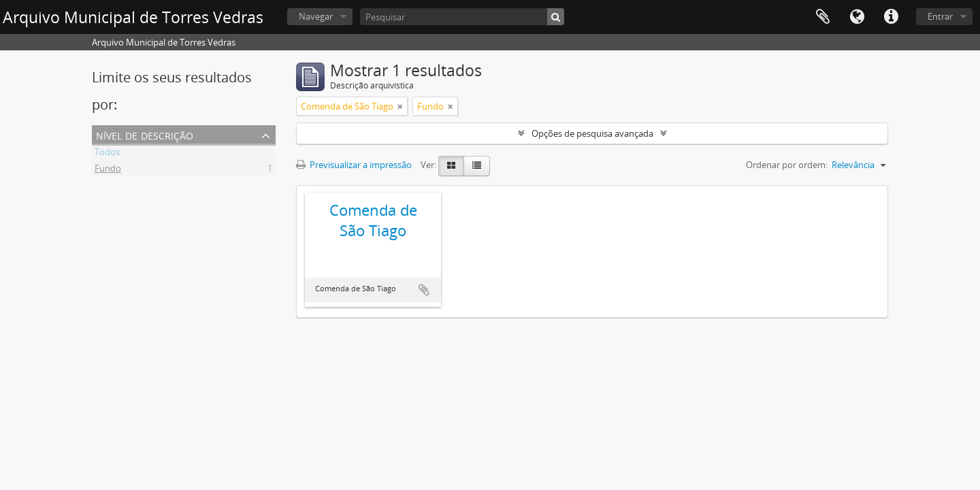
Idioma (857, 17)
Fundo (108, 170)
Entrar (940, 16)
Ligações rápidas (891, 17)
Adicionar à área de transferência (424, 290)
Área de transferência (823, 17)
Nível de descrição (145, 134)
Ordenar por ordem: (787, 165)
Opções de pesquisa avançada (592, 133)
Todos (107, 154)
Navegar (316, 16)
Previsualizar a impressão (354, 165)
